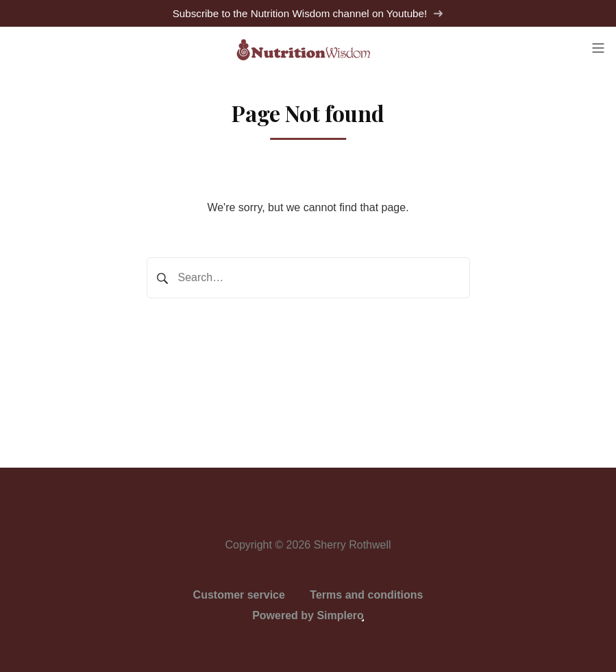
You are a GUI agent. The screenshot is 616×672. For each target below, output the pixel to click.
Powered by (308, 615)
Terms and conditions (366, 595)
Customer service (239, 595)
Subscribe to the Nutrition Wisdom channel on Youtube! (308, 13)
